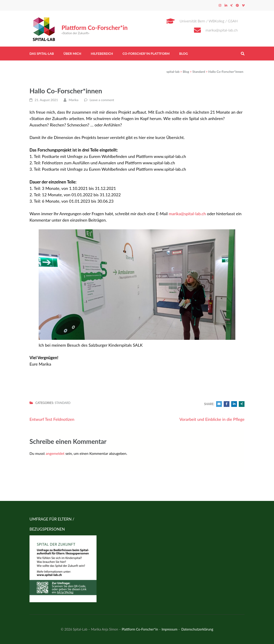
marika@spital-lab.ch (222, 30)
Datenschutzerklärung (197, 629)
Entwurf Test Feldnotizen (52, 419)
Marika (74, 100)
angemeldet (55, 453)
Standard (63, 403)
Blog (183, 54)
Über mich (73, 54)
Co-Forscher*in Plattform (146, 54)
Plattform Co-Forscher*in (95, 28)
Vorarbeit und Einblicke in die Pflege (212, 419)
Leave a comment (102, 100)
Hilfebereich (102, 54)
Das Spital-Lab (42, 54)
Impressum (170, 629)
